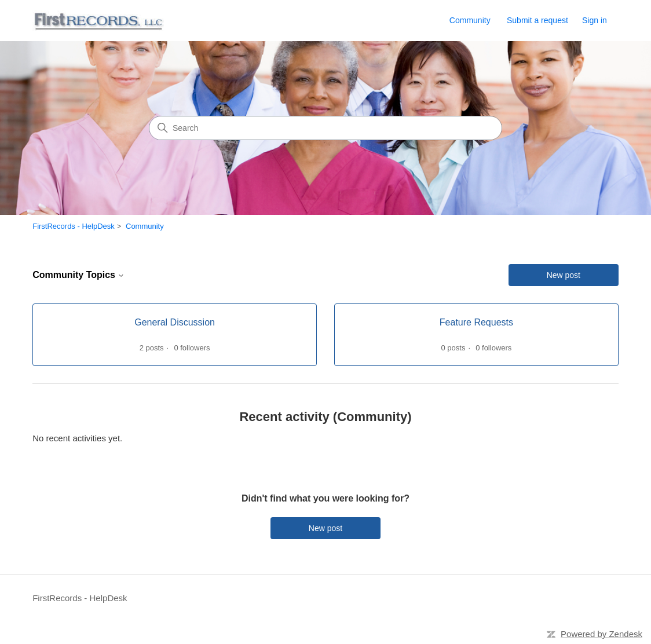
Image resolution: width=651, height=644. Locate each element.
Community (470, 20)
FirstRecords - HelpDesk (74, 226)
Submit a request (537, 20)
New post (564, 275)
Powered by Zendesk (601, 634)
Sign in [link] (595, 20)
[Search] (325, 128)
